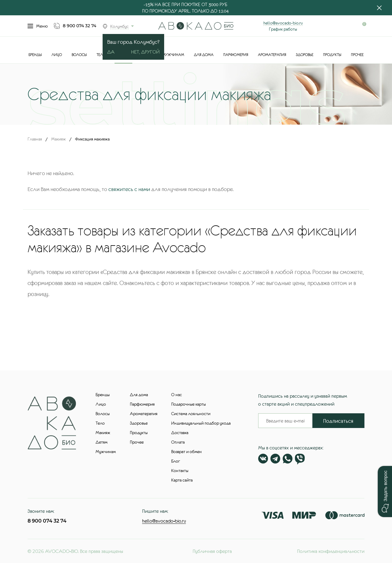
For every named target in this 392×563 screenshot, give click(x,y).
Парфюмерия (236, 55)
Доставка (180, 433)
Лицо (57, 55)
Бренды (35, 55)
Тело (101, 55)
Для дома (204, 55)
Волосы (79, 55)
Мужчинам (173, 55)
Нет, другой (145, 52)
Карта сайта (182, 480)
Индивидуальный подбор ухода (201, 423)
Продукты (332, 55)
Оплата (178, 442)
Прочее (357, 55)
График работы (283, 29)
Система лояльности (191, 414)
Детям (102, 442)
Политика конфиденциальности (331, 551)
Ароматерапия (272, 55)
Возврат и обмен (187, 452)
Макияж (58, 139)
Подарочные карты (188, 404)
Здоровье (305, 55)
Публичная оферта (212, 551)
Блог (176, 461)
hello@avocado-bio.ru (283, 23)
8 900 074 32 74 (79, 26)
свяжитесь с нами (129, 189)
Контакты (180, 471)
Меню (38, 26)
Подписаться (338, 421)
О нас (177, 395)
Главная (35, 139)
